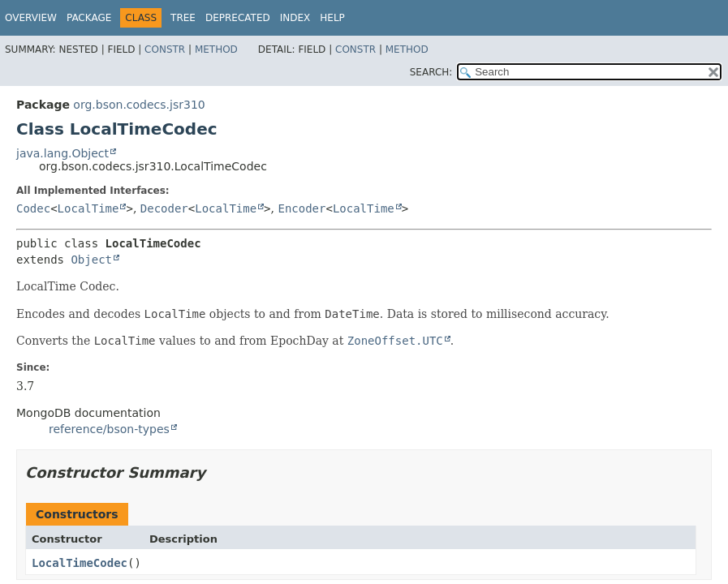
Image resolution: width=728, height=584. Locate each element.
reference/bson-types (109, 429)
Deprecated (238, 18)
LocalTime (88, 208)
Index (295, 18)
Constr (165, 49)
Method (216, 49)
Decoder (164, 208)
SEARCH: (431, 72)
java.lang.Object (62, 153)
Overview (31, 18)
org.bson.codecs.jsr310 (139, 105)
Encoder (302, 208)
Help (332, 18)
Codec (33, 208)
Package (89, 18)
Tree (183, 18)
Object (91, 260)
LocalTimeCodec (80, 563)
